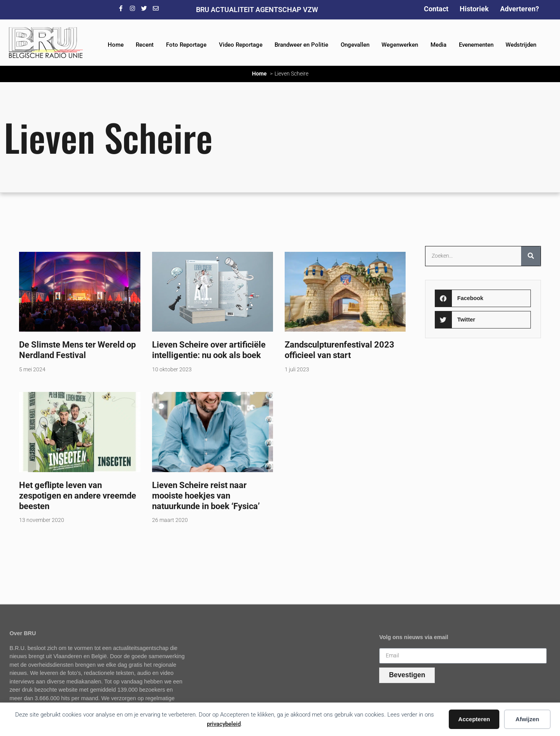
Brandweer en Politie (301, 45)
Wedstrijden (521, 45)
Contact (436, 9)
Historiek (474, 9)
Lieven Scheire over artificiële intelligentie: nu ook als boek (209, 350)
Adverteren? (520, 9)
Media (438, 45)
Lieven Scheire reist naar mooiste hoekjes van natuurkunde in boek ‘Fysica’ (206, 495)
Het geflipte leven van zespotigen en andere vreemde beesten (78, 495)
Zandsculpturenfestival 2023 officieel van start (339, 350)
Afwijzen (528, 719)
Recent (145, 45)
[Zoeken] (531, 256)
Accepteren (474, 719)
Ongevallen (355, 45)
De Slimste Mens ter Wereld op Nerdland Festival (77, 350)
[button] (483, 298)
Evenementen (476, 45)
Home (116, 45)
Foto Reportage (186, 45)
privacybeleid (224, 724)
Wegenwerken (400, 45)
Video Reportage (241, 45)
